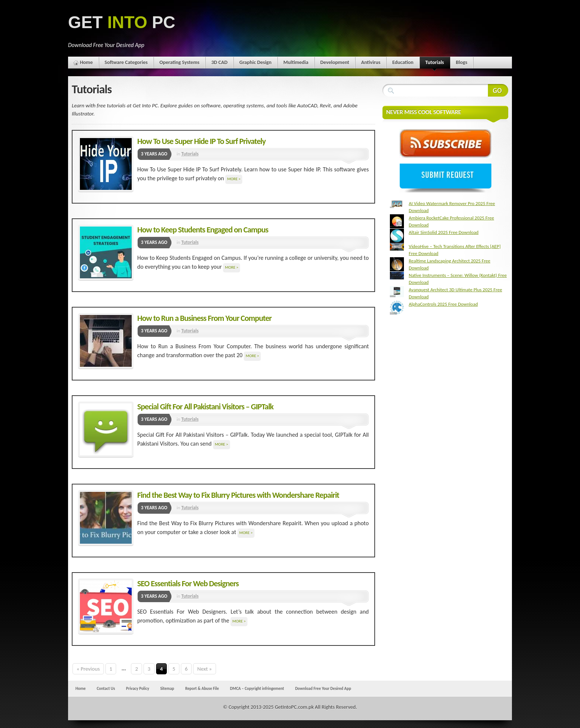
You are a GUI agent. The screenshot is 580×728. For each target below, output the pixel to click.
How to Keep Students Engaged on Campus (203, 230)
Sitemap (167, 688)
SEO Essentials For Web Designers (188, 583)
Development (335, 62)
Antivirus (371, 62)
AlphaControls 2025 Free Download (443, 304)
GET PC (122, 22)
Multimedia (296, 62)
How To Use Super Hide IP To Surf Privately (201, 141)
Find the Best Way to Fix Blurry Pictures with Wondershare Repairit (238, 495)
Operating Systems (179, 62)
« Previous (88, 669)
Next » (204, 669)
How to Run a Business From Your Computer (204, 318)
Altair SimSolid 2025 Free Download (444, 232)
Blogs (461, 62)
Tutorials (435, 64)
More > (234, 179)
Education (403, 62)
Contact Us (106, 688)
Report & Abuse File (202, 688)
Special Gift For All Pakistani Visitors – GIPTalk (205, 407)
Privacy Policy (138, 688)
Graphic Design (255, 62)
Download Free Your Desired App (323, 688)
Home (86, 62)
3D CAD (219, 62)
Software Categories (126, 62)
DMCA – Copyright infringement (257, 688)
